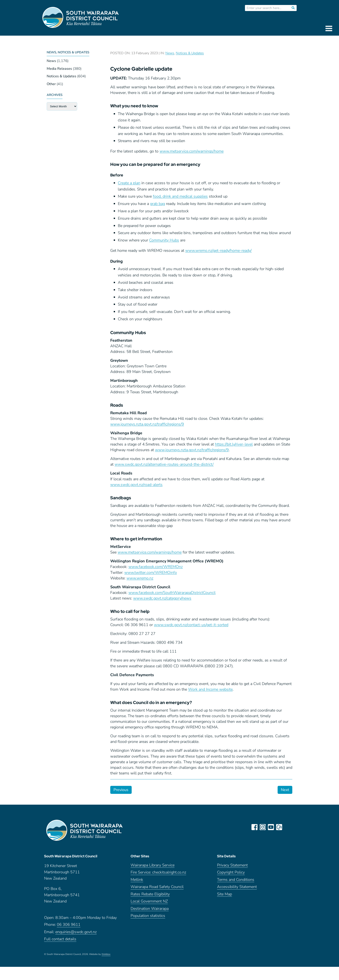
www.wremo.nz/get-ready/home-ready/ (218, 251)
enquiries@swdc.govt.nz (76, 933)
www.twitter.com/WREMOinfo (151, 572)
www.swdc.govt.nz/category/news (162, 598)
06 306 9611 (69, 926)
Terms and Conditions (236, 881)
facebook (255, 827)
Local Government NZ (149, 903)
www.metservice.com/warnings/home (192, 151)
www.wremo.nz (140, 578)
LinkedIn (288, 827)
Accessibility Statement (237, 889)
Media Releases (59, 69)
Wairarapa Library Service (153, 867)
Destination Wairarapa (150, 910)
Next (285, 790)
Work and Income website (210, 689)
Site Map (225, 896)
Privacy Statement (232, 867)
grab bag (158, 204)
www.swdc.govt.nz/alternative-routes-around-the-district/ (164, 464)
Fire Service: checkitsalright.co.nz (158, 874)
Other (51, 84)
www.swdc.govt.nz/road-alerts (136, 485)
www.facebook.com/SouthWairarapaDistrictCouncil (172, 593)
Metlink (137, 881)
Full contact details (60, 941)
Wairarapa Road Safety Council (157, 889)
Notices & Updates (62, 76)
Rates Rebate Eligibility (150, 896)
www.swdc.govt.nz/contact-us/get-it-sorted (191, 625)
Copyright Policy (231, 874)
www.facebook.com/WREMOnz (156, 567)
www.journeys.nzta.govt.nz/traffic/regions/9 (147, 424)
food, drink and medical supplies (180, 196)
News (51, 61)
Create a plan (129, 183)
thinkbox (106, 956)
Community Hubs (164, 240)
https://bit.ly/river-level (234, 444)
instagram (263, 827)
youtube (271, 827)
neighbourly (279, 827)
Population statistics (148, 917)
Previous (121, 790)
